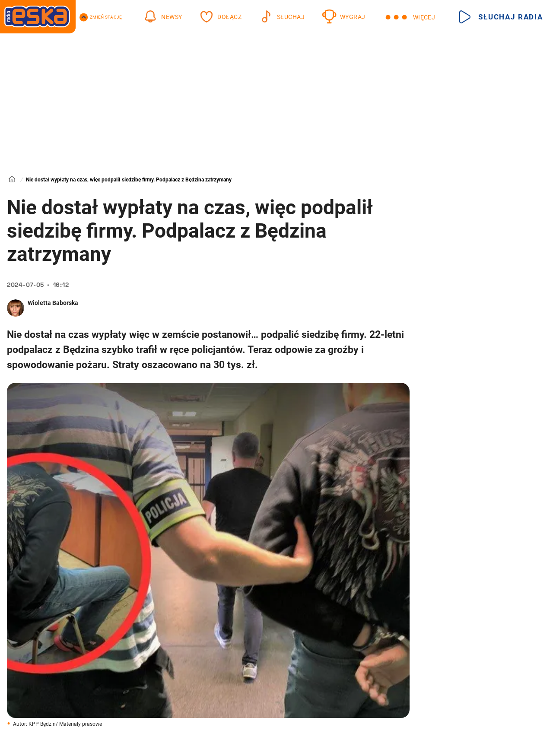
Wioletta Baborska (53, 303)
